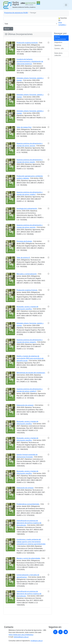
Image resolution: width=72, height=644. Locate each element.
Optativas (58, 45)
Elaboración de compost (25, 405)
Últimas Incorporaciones (60, 38)
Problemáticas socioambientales (28, 504)
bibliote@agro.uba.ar (21, 637)
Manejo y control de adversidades (28, 558)
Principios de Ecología (24, 241)
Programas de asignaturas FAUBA (16, 13)
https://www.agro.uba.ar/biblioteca (21, 635)
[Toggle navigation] (66, 5)
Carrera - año (59, 48)
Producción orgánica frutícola (27, 290)
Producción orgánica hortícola (27, 43)
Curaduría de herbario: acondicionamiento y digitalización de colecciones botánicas (30, 61)
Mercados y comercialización (27, 274)
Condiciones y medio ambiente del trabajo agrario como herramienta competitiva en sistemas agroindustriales (31, 542)
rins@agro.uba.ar (37, 641)
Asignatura (58, 42)
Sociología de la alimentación (27, 208)
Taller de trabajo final (24, 127)
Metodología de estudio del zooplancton (31, 373)
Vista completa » (62, 24)
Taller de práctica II (23, 258)
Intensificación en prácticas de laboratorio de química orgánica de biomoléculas (29, 523)
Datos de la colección (58, 54)
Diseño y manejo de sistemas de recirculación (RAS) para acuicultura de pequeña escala (30, 358)
